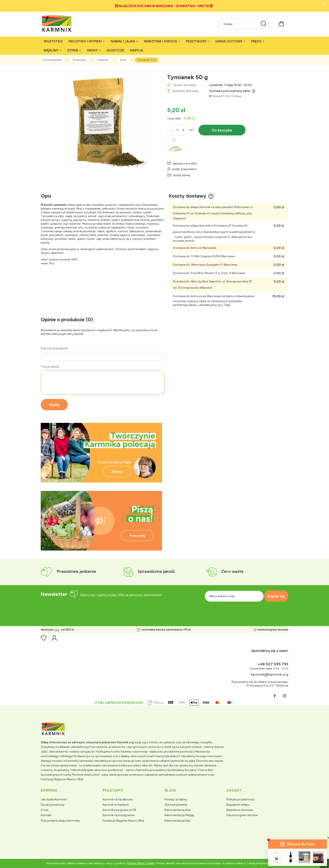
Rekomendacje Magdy (179, 815)
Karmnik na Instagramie (118, 815)
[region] (101, 453)
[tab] (96, 479)
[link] (101, 453)
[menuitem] (53, 41)
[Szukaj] (264, 24)
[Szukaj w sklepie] (240, 24)
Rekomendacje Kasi (178, 821)
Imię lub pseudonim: (55, 348)
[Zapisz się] (275, 596)
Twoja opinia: (50, 367)
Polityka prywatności (240, 799)
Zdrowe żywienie (176, 805)
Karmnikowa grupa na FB (119, 810)
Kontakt (46, 815)
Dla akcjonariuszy (53, 805)
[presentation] (248, 611)
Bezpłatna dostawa (240, 810)
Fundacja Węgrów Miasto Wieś (123, 821)
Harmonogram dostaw (242, 815)
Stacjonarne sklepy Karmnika (60, 821)
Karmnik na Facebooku (118, 799)
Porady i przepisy (176, 799)
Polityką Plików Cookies (141, 863)
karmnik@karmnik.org (270, 674)
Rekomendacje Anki (178, 810)
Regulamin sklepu (238, 805)
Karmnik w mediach (116, 805)
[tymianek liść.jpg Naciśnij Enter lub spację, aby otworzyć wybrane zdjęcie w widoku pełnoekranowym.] (101, 120)
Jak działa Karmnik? (54, 799)
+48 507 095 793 (273, 664)
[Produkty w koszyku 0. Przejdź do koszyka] (281, 23)
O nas (45, 810)
